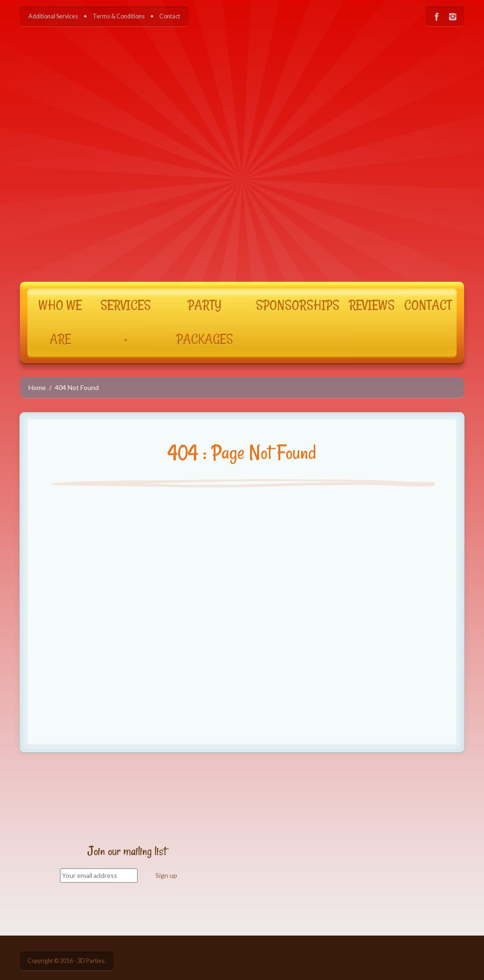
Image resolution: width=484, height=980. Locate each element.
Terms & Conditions (119, 16)
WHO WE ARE (60, 322)
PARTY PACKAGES (205, 322)
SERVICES (125, 319)
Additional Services (53, 16)
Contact (170, 16)
